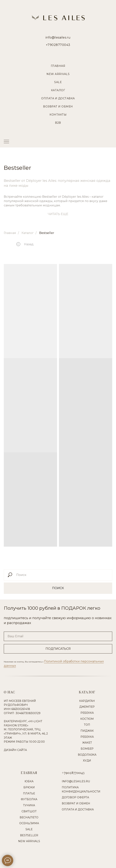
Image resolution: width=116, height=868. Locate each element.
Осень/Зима (29, 823)
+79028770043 (58, 45)
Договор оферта (75, 797)
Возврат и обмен (76, 803)
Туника (29, 805)
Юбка (29, 781)
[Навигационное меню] (6, 142)
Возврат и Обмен (58, 106)
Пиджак (87, 731)
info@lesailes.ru (58, 37)
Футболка (29, 799)
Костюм (87, 719)
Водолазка (87, 755)
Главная (58, 66)
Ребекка (87, 713)
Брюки (29, 787)
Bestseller (47, 233)
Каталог (58, 90)
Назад (29, 244)
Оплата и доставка (78, 809)
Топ (87, 725)
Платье (29, 793)
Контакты (58, 115)
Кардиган (87, 701)
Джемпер (87, 707)
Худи (87, 761)
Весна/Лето (29, 817)
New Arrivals (58, 74)
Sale (58, 82)
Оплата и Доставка (58, 98)
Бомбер (87, 749)
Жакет (87, 743)
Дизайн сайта (15, 750)
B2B (58, 123)
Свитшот (29, 811)
